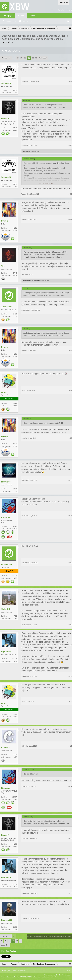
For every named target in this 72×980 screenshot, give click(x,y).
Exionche (5, 748)
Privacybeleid (67, 975)
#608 (70, 391)
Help (68, 971)
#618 (70, 838)
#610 (70, 480)
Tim (3, 266)
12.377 (15, 526)
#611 (70, 516)
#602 (70, 145)
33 (36, 58)
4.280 (15, 128)
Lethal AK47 (7, 564)
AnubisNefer (27, 281)
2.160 (15, 489)
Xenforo (23, 971)
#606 (70, 310)
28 (18, 58)
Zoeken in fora (11, 21)
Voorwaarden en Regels (52, 975)
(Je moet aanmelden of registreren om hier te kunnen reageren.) (50, 937)
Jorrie (4, 392)
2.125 (15, 755)
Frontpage (8, 16)
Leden (32, 16)
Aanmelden (64, 2)
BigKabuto (6, 652)
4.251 (15, 228)
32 (33, 58)
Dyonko (5, 221)
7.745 (15, 273)
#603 (70, 194)
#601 (70, 82)
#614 (70, 676)
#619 (70, 893)
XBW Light (6, 971)
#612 (70, 563)
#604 (70, 219)
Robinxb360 (7, 920)
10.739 (15, 576)
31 (29, 58)
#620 (70, 918)
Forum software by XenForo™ (21, 977)
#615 (70, 701)
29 (21, 58)
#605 (70, 275)
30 (25, 58)
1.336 (15, 927)
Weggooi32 (6, 83)
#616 (70, 746)
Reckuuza (6, 517)
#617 (70, 786)
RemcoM (5, 119)
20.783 (15, 659)
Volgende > (43, 58)
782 (16, 616)
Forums (21, 16)
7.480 (15, 314)
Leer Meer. (8, 42)
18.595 (15, 404)
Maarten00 (6, 482)
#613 (70, 625)
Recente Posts (28, 21)
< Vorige (4, 58)
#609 (70, 438)
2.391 (15, 90)
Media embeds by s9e (50, 977)
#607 (70, 351)
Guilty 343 (6, 609)
